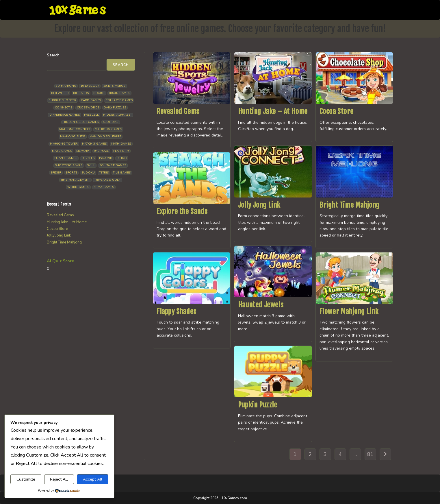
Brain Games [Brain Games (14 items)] (119, 93)
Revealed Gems (178, 111)
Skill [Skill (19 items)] (91, 165)
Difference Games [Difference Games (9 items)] (65, 115)
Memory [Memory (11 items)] (83, 151)
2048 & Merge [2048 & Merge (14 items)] (114, 86)
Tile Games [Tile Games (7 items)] (122, 173)
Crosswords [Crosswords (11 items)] (88, 108)
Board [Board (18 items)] (99, 93)
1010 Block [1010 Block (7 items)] (90, 86)
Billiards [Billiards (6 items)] (81, 93)
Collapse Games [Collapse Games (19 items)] (119, 100)
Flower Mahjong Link (349, 311)
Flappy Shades (177, 311)
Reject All (59, 479)
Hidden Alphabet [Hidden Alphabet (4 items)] (117, 115)
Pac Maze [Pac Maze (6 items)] (101, 151)
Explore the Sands (182, 211)
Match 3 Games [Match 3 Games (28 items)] (94, 144)
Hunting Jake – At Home (273, 111)
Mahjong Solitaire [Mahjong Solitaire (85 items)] (105, 136)
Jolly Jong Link (259, 205)
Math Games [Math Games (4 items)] (121, 144)
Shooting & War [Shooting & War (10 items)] (69, 165)
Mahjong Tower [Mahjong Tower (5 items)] (64, 144)
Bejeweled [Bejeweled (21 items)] (60, 93)
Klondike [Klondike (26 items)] (111, 122)
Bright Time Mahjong (350, 205)
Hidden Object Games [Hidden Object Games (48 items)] (81, 122)
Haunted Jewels (261, 305)
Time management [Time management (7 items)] (75, 180)
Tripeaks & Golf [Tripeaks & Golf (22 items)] (108, 180)
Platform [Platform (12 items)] (121, 151)
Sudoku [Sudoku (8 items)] (88, 173)
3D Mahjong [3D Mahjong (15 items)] (66, 86)
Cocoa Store (337, 111)
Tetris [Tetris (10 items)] (104, 173)
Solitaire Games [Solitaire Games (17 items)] (113, 165)
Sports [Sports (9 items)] (71, 173)
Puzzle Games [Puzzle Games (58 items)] (66, 158)
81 (370, 454)
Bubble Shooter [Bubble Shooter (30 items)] (63, 100)
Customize (26, 479)
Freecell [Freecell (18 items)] (92, 115)
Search (53, 55)
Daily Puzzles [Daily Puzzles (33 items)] (115, 108)
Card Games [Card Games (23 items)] (91, 100)
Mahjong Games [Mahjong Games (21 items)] (108, 129)
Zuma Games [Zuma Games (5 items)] (104, 187)
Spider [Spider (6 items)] (56, 173)
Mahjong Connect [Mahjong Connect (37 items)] (75, 129)
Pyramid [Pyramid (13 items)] (106, 158)
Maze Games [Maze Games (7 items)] (62, 151)
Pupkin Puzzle (258, 405)
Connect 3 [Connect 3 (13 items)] (64, 108)
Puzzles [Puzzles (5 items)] (88, 158)
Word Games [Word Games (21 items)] (78, 187)
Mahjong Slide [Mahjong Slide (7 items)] (73, 136)
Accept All (93, 479)
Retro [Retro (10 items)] (122, 158)
